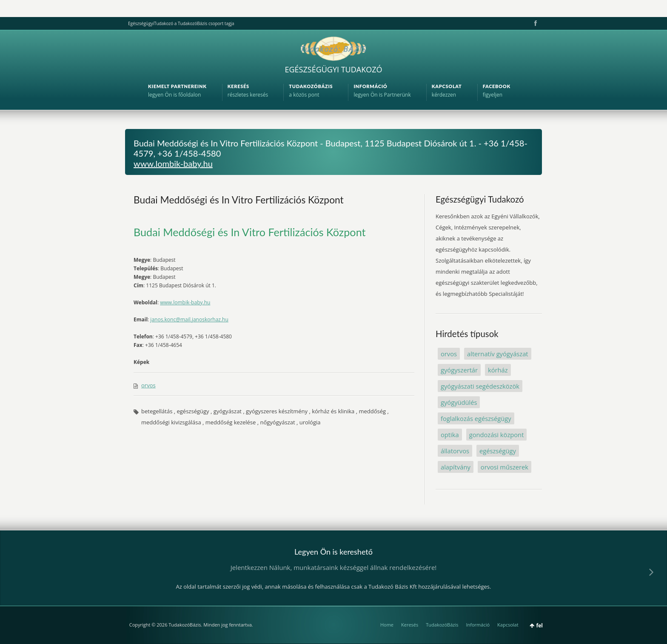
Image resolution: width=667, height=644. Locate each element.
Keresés (410, 625)
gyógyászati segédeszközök (480, 386)
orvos (148, 385)
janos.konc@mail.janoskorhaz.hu (189, 319)
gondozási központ (497, 435)
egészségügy (498, 451)
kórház (498, 370)
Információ (478, 625)
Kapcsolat (508, 625)
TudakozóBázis (442, 625)
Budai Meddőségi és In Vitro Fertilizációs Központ (239, 200)
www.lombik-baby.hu (173, 163)
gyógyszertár (459, 370)
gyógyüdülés (459, 402)
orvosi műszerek (505, 467)
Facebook (535, 23)
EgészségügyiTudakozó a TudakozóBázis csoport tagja (181, 23)
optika (450, 435)
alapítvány (456, 467)
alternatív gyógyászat (498, 354)
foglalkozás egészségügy (476, 418)
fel (540, 625)
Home (387, 625)
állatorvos (455, 451)
